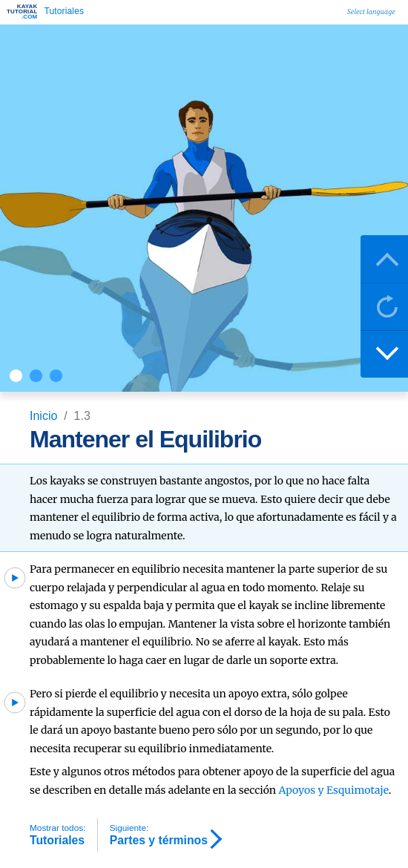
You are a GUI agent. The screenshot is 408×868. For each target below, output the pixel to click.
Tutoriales (57, 835)
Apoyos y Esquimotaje (333, 790)
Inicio (45, 416)
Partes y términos (159, 835)
